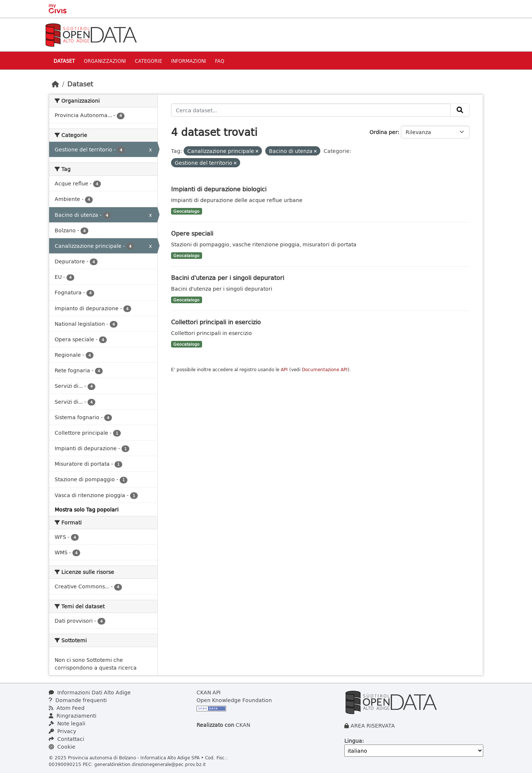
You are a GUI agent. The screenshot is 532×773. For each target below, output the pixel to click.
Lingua (353, 741)
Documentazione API (325, 370)
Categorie (149, 61)
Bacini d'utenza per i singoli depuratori (228, 278)
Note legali (67, 723)
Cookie (62, 747)
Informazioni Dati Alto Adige (90, 692)
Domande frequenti (78, 700)
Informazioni (189, 61)
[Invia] (460, 110)
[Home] (55, 84)
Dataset (64, 61)
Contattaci (66, 739)
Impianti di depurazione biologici (219, 189)
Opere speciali (192, 233)
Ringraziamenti (73, 716)
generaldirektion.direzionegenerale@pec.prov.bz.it (150, 764)
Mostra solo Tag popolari (87, 509)
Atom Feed (67, 708)
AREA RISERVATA (373, 726)
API (284, 370)
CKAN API (209, 692)
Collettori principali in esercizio (216, 322)
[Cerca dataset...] (311, 110)
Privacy (62, 731)
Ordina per (383, 132)
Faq (220, 61)
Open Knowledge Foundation (234, 700)
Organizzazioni (105, 61)
